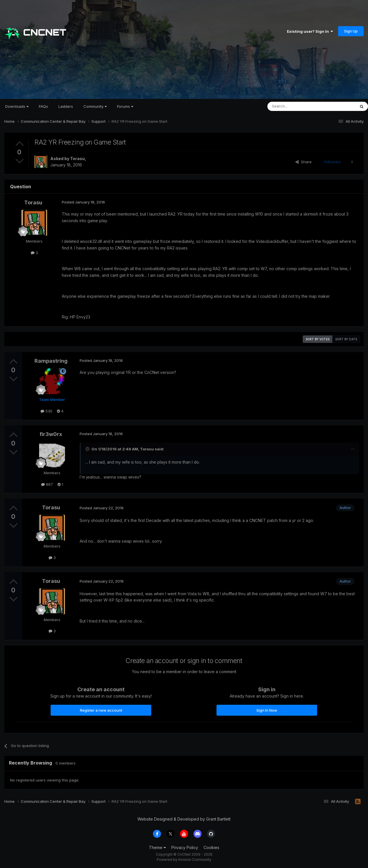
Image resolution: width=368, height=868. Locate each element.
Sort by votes (318, 339)
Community (95, 106)
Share (304, 162)
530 (46, 411)
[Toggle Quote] (88, 449)
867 (47, 484)
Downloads (17, 106)
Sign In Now (267, 710)
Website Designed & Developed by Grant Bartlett (184, 819)
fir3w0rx (51, 434)
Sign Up (351, 31)
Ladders (66, 106)
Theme (157, 847)
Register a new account (101, 710)
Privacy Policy (185, 847)
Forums (125, 106)
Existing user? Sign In (310, 31)
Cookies (211, 847)
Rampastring (51, 361)
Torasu (77, 159)
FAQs (43, 106)
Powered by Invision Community (184, 860)
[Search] (297, 106)
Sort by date (346, 339)
